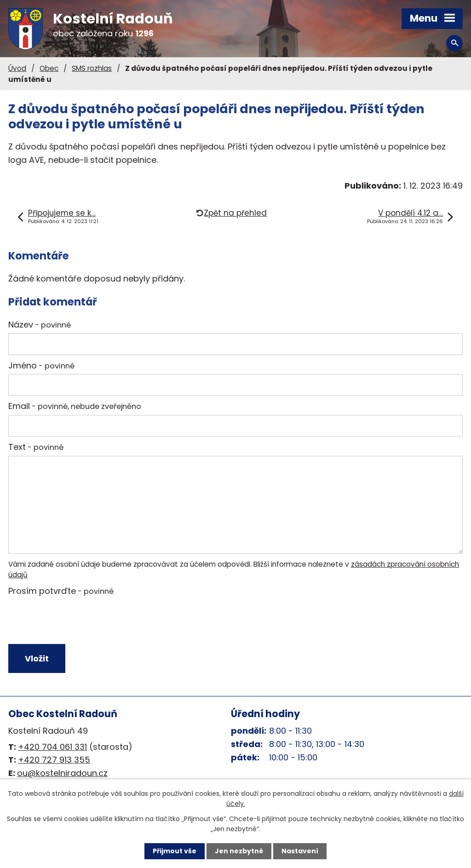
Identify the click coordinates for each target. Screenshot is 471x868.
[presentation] (76, 622)
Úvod (17, 68)
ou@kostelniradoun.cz (62, 773)
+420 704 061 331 (52, 747)
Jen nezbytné (239, 851)
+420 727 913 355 (54, 760)
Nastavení (300, 851)
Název (40, 325)
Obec (49, 68)
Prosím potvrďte (61, 591)
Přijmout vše (175, 851)
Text (36, 447)
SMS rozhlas (92, 68)
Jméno (41, 365)
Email (75, 406)
